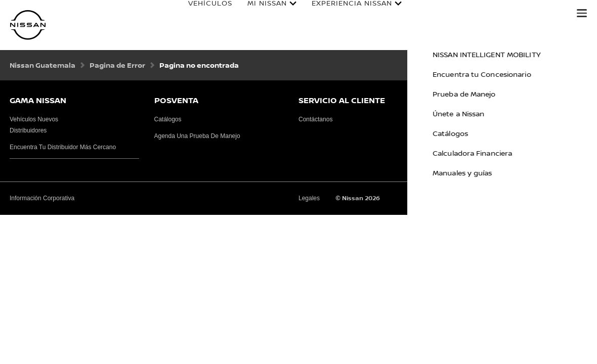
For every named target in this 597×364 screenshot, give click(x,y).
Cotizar (423, 14)
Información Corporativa (42, 198)
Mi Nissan (257, 14)
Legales (309, 198)
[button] (582, 13)
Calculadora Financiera (508, 14)
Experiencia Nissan (342, 14)
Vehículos (200, 14)
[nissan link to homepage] (28, 25)
